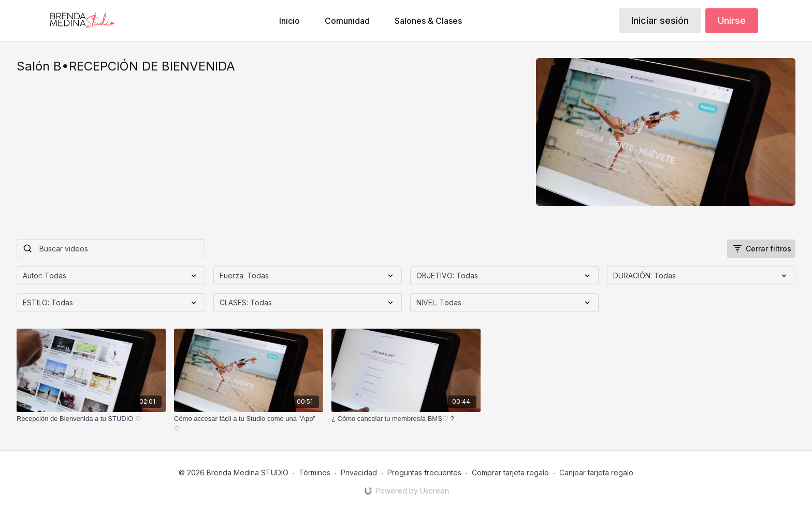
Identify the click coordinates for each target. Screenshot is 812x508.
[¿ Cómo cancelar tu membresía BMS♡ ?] (406, 419)
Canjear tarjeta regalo (596, 472)
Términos (315, 472)
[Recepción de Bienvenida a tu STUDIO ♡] (91, 419)
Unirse (732, 20)
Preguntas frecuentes (424, 472)
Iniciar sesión (660, 20)
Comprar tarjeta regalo (510, 472)
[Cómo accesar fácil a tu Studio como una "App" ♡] (249, 424)
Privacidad (359, 472)
